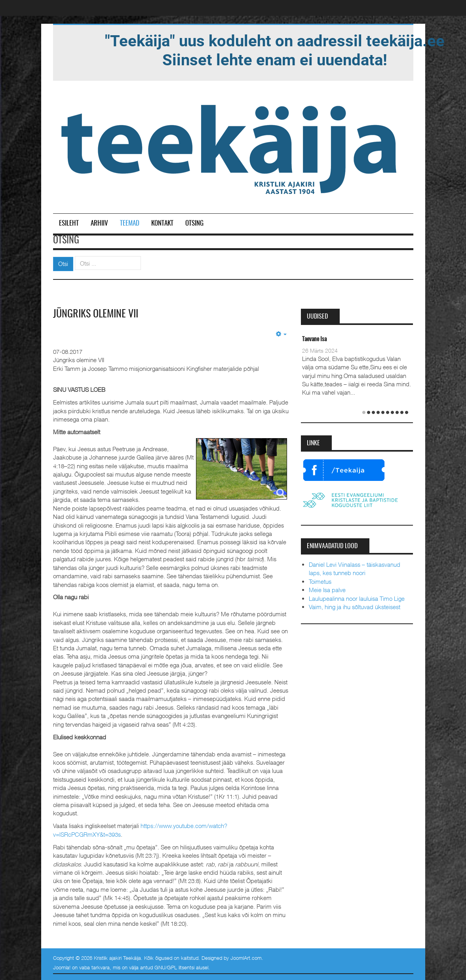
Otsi (63, 264)
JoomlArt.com (246, 958)
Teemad (130, 223)
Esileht (69, 223)
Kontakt (162, 223)
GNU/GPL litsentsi (174, 967)
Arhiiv (99, 223)
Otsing (194, 223)
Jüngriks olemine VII (96, 314)
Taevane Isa (314, 339)
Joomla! (62, 967)
